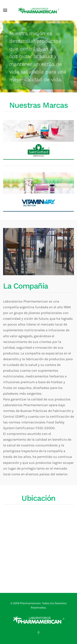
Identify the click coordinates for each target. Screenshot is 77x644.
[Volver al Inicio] (39, 10)
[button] (5, 10)
